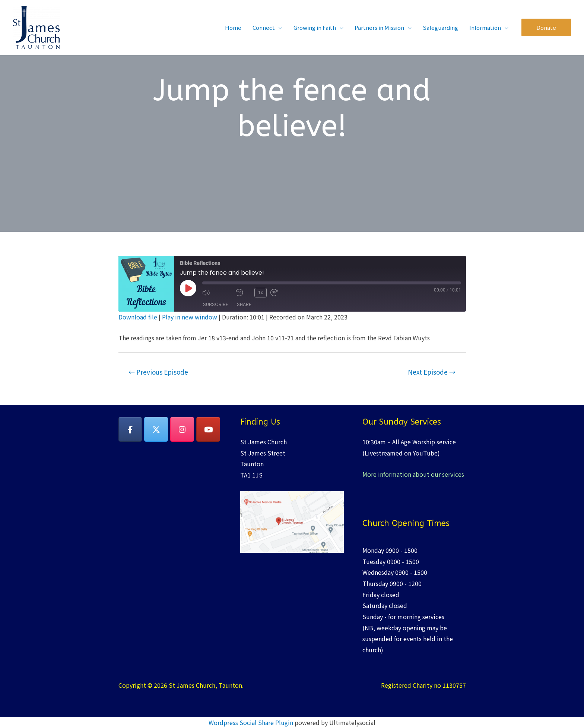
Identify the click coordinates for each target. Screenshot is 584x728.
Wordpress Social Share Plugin (252, 722)
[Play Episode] (188, 288)
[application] (279, 27)
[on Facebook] (130, 429)
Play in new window (190, 317)
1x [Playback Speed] (261, 293)
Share (244, 304)
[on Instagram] (182, 429)
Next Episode (432, 372)
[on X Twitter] (156, 429)
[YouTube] (208, 429)
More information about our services (413, 474)
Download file (138, 317)
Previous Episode (158, 372)
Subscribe (215, 304)
